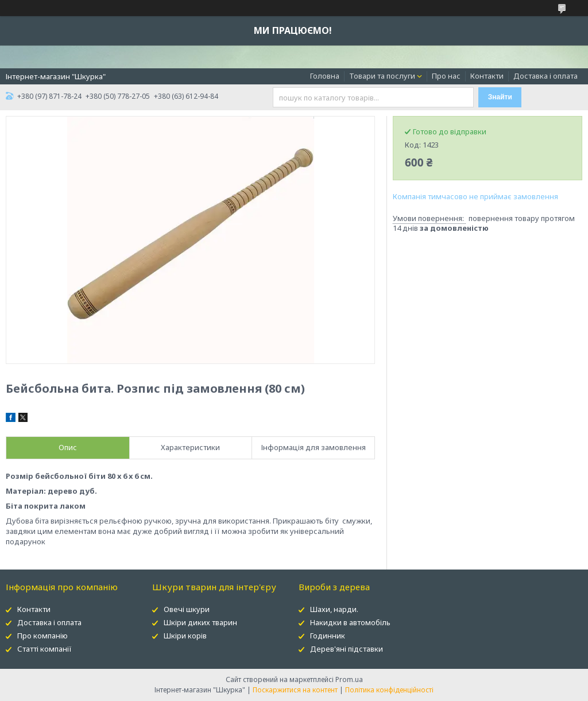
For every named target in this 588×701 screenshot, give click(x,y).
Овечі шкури (187, 609)
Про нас (446, 76)
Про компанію (42, 636)
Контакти (487, 76)
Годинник (328, 636)
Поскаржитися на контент (295, 690)
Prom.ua (349, 679)
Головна (325, 76)
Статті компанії (45, 649)
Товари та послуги (382, 76)
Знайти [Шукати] (500, 97)
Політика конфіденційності (389, 690)
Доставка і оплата (546, 76)
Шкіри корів (185, 636)
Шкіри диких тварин (200, 622)
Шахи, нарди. (334, 609)
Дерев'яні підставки (347, 649)
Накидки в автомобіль (350, 622)
